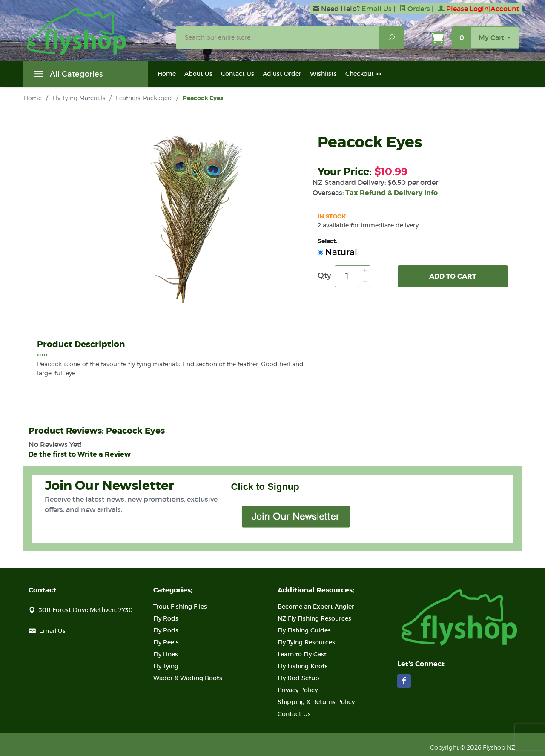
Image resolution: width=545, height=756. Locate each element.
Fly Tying (166, 666)
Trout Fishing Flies (180, 607)
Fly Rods (166, 618)
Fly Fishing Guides (304, 630)
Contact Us (238, 74)
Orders (415, 9)
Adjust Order (282, 74)
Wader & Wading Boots (188, 678)
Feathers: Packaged (144, 98)
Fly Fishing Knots (303, 666)
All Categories (67, 75)
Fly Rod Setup (298, 678)
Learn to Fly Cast (302, 654)
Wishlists (323, 74)
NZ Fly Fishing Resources (314, 618)
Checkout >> (363, 74)
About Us (198, 74)
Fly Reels (166, 642)
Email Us (377, 9)
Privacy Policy (298, 690)
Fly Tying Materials (79, 98)
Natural (337, 252)
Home (167, 74)
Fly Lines (166, 654)
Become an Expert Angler (316, 607)
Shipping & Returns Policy (316, 702)
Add (453, 276)
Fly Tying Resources (306, 642)
